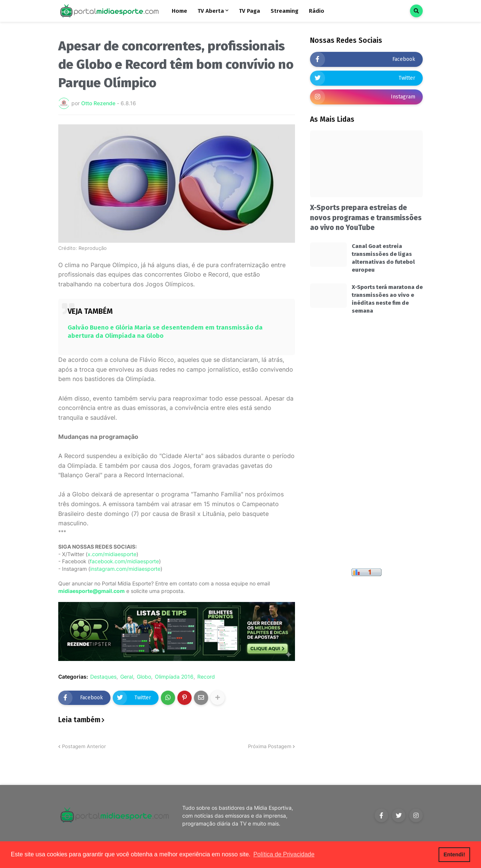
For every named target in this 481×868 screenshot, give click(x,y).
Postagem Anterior (84, 746)
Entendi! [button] (454, 854)
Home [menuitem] (179, 11)
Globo (144, 677)
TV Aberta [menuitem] (211, 11)
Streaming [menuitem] (284, 11)
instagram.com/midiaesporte (125, 569)
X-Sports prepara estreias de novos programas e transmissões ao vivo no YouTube (366, 218)
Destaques (103, 677)
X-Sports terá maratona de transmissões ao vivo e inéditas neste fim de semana (387, 299)
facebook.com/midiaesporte (124, 561)
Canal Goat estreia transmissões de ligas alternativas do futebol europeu (383, 258)
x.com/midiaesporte (112, 554)
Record (206, 677)
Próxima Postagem (270, 746)
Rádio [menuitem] (317, 11)
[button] (416, 11)
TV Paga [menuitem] (250, 11)
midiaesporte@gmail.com (92, 591)
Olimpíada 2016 (174, 677)
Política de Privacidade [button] (284, 854)
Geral (127, 677)
